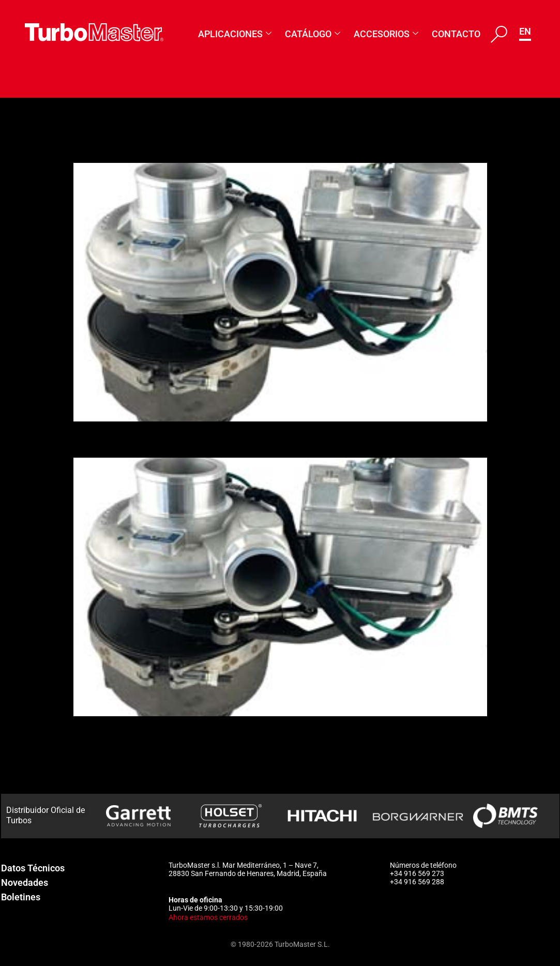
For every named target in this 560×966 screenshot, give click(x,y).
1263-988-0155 (130, 145)
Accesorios (386, 34)
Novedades (25, 882)
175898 (101, 734)
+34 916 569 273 (417, 873)
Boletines (21, 897)
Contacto (456, 34)
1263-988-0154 (130, 762)
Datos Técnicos (33, 868)
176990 (101, 790)
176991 (101, 439)
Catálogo (313, 34)
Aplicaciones (235, 34)
